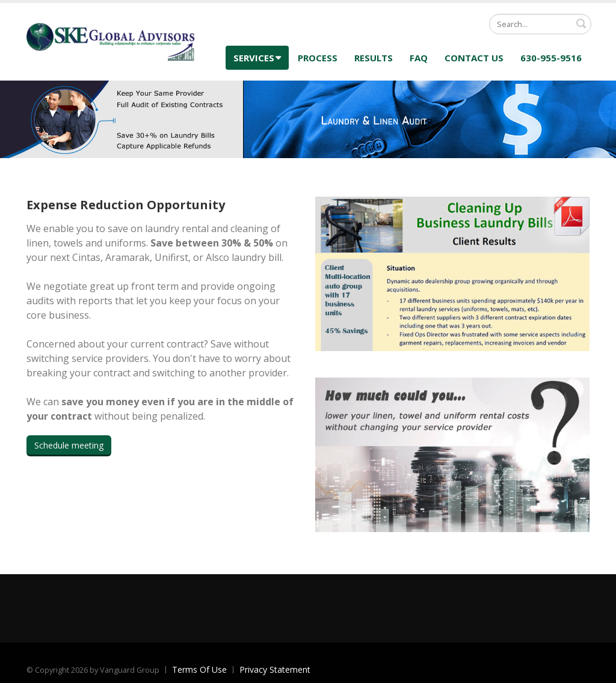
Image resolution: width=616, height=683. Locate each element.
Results (374, 58)
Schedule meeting (69, 445)
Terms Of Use (199, 669)
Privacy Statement (275, 669)
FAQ (419, 58)
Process (318, 58)
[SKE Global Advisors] (111, 41)
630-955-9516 (551, 58)
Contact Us (474, 58)
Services (257, 58)
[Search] (540, 24)
